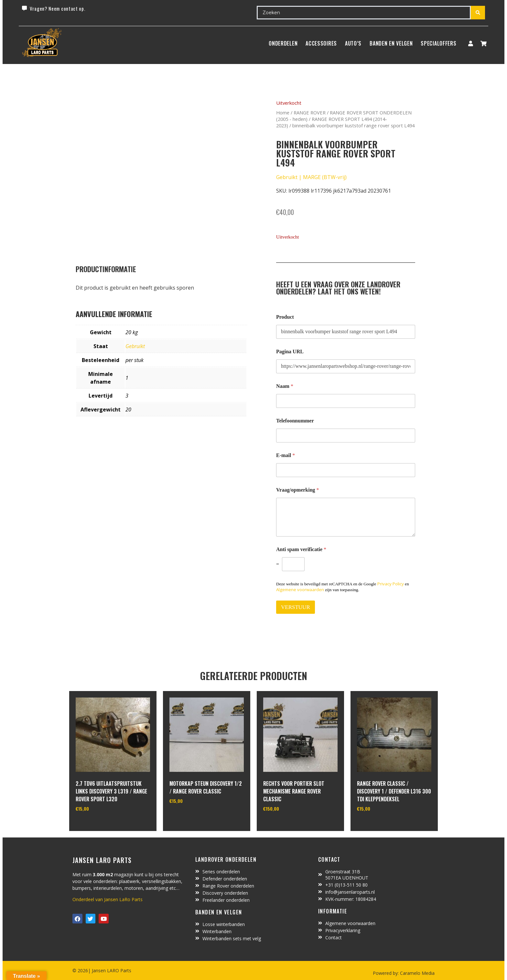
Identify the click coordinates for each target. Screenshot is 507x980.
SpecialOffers (438, 43)
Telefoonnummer (295, 421)
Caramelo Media (417, 973)
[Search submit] (478, 13)
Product (285, 317)
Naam (285, 386)
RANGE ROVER (310, 112)
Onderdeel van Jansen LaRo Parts (108, 899)
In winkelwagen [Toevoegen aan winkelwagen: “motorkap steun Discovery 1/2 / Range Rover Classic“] (194, 817)
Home (283, 112)
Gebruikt (135, 346)
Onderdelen (283, 43)
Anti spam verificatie (301, 549)
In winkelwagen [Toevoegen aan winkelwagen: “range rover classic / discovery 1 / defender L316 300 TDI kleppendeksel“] (381, 825)
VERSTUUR (296, 607)
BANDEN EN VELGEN (391, 43)
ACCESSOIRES (321, 43)
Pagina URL (290, 352)
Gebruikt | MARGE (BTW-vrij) (311, 177)
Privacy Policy (391, 584)
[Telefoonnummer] (346, 436)
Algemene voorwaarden (300, 590)
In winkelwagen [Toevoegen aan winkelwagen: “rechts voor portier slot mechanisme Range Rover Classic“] (287, 825)
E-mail (286, 455)
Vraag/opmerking (298, 490)
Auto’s (353, 43)
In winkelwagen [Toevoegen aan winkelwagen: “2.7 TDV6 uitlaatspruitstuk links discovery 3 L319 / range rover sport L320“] (100, 825)
